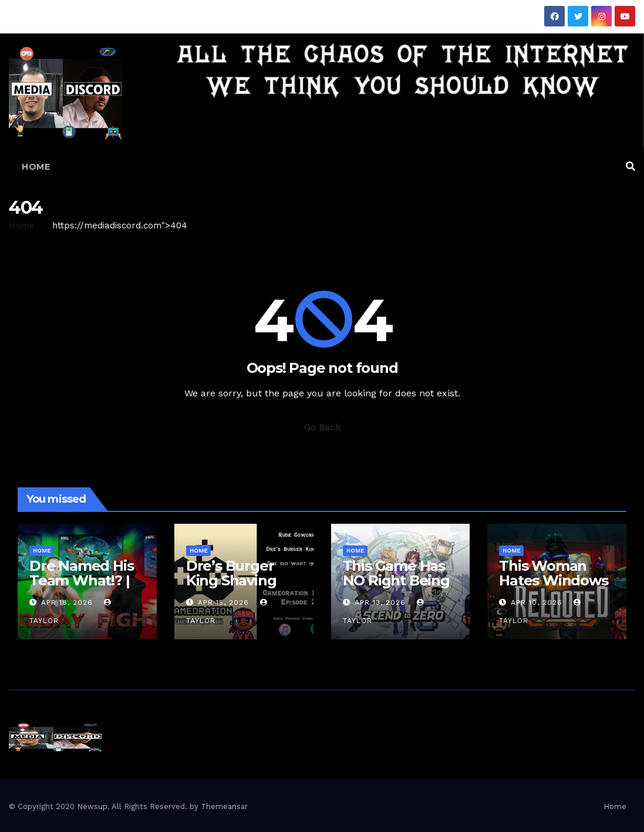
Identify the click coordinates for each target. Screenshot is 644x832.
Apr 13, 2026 (380, 602)
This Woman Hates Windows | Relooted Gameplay (553, 588)
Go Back (322, 427)
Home (36, 167)
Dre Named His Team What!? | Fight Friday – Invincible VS (81, 588)
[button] (630, 166)
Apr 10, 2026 (537, 602)
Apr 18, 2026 (67, 602)
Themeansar (224, 806)
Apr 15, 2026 (223, 602)
